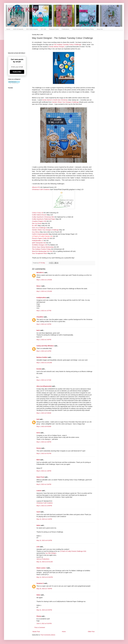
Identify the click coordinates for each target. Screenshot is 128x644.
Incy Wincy (36, 232)
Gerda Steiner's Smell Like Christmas (55, 100)
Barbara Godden (42, 357)
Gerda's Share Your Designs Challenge (65, 102)
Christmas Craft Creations (41, 189)
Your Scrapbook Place (40, 253)
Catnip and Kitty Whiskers (45, 346)
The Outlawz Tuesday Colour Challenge (67, 44)
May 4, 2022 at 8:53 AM (44, 426)
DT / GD (43, 29)
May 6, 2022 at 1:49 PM (44, 471)
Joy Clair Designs (51, 553)
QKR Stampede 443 (39, 243)
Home (8, 29)
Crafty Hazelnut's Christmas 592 (43, 217)
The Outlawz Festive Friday (41, 249)
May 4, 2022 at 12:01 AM (44, 363)
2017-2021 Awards (32, 29)
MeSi (38, 460)
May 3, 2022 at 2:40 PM (44, 340)
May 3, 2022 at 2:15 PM (44, 324)
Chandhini (40, 317)
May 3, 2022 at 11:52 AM (44, 291)
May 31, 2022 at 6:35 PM (44, 610)
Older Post (91, 632)
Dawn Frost (40, 477)
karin (38, 330)
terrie (38, 433)
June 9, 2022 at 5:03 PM (44, 623)
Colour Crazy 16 (38, 213)
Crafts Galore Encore (39, 215)
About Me (100, 29)
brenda (39, 369)
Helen (38, 525)
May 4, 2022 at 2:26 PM (44, 442)
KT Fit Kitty (23, 10)
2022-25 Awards (18, 29)
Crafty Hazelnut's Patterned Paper (44, 219)
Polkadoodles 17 (38, 241)
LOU (38, 547)
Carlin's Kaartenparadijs (40, 234)
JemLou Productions (43, 559)
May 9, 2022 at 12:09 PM (44, 506)
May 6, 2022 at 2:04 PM (44, 484)
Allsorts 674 (36, 187)
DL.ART (35, 225)
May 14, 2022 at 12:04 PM (45, 577)
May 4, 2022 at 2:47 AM (44, 380)
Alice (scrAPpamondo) (44, 386)
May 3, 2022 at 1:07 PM (44, 311)
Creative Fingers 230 (39, 221)
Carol (38, 512)
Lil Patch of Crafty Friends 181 (42, 236)
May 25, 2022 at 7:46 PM (44, 589)
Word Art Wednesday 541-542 (42, 251)
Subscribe (17, 72)
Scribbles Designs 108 (40, 245)
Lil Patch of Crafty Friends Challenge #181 (73, 551)
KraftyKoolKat (41, 298)
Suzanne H (40, 583)
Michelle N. (40, 273)
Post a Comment (40, 627)
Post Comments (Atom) (48, 635)
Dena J (39, 286)
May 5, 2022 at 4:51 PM (44, 453)
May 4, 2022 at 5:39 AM (44, 413)
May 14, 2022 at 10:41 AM (45, 562)
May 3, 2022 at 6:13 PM (44, 351)
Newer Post (36, 632)
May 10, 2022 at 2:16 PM (44, 519)
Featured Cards (54, 29)
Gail (38, 419)
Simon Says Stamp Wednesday (43, 247)
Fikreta (39, 616)
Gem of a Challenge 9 (39, 228)
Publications (65, 29)
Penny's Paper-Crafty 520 (41, 238)
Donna (39, 448)
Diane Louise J (41, 568)
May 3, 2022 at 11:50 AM (44, 280)
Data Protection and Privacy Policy (83, 29)
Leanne (39, 491)
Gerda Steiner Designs (57, 47)
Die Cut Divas (37, 223)
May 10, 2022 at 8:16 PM (44, 540)
